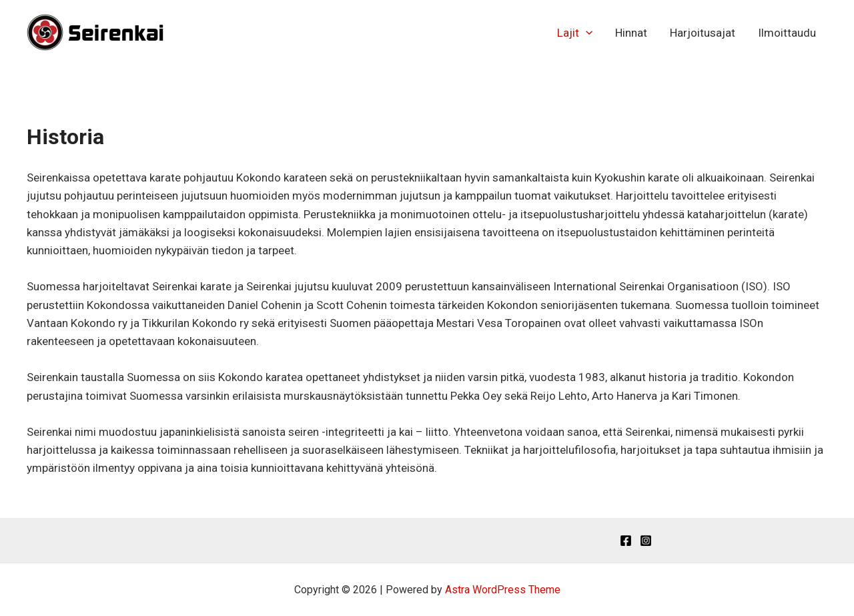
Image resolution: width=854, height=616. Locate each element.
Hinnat (631, 33)
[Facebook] (626, 541)
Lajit (575, 33)
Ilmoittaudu (787, 33)
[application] (586, 33)
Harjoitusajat (703, 33)
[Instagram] (646, 541)
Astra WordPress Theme (503, 590)
